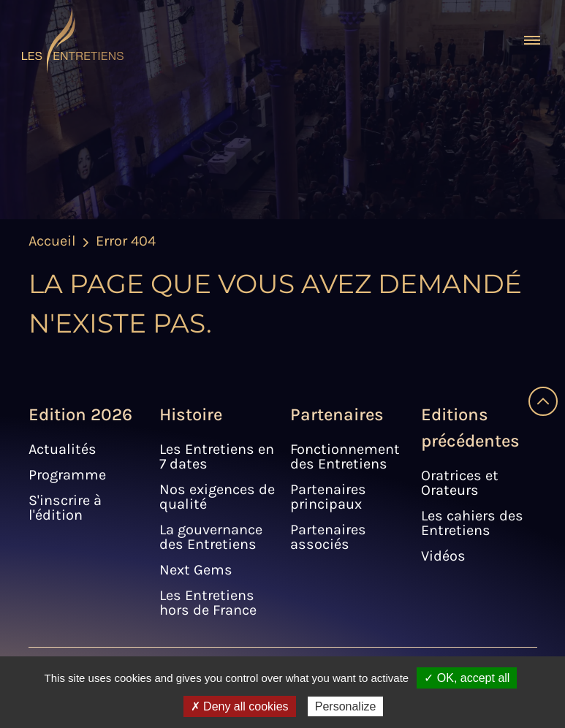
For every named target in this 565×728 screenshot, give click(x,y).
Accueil (52, 241)
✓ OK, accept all (467, 678)
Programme (67, 475)
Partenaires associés (328, 537)
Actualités (62, 449)
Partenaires (337, 414)
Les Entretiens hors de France (208, 603)
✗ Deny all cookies (240, 706)
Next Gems (196, 570)
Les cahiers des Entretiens (472, 523)
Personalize (346, 706)
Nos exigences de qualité (217, 497)
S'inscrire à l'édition (65, 508)
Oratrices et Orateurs (460, 483)
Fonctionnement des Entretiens (345, 456)
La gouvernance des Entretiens (211, 537)
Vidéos (443, 556)
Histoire (191, 414)
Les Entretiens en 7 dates (217, 456)
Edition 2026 (80, 414)
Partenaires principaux (328, 497)
